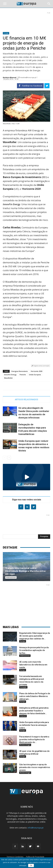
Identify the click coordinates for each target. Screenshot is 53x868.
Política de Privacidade (35, 857)
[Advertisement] (26, 21)
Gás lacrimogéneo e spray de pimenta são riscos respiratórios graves (35, 767)
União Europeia (35, 375)
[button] (49, 4)
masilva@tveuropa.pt (28, 77)
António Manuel (10, 77)
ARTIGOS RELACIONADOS (26, 400)
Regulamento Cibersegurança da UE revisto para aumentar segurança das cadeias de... (35, 636)
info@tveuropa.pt (36, 828)
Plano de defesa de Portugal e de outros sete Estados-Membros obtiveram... (35, 696)
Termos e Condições (15, 857)
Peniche (23, 375)
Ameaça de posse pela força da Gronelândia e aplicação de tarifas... (34, 650)
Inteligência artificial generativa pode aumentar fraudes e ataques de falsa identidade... (34, 711)
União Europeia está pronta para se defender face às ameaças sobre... (34, 725)
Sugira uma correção (40, 366)
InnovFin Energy (10, 375)
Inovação (23, 687)
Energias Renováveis (20, 371)
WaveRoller (8, 378)
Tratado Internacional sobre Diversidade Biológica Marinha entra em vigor (25, 571)
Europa (6, 33)
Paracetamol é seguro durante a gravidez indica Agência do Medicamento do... (34, 739)
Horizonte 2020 (37, 371)
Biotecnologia (25, 745)
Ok (31, 865)
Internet (23, 716)
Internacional (11, 577)
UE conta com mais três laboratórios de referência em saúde (33, 665)
